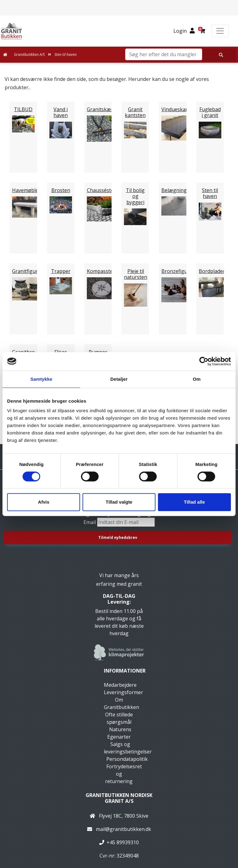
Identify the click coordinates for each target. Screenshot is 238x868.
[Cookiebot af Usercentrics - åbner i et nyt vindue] (204, 361)
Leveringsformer (123, 692)
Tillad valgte (119, 502)
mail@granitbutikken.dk (123, 829)
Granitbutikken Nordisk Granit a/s (119, 798)
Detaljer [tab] (119, 379)
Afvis (44, 502)
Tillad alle (194, 502)
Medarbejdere (120, 685)
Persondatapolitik (127, 759)
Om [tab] (197, 379)
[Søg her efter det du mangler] (219, 55)
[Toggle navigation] (220, 31)
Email (90, 522)
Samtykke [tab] (41, 379)
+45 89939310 (123, 842)
